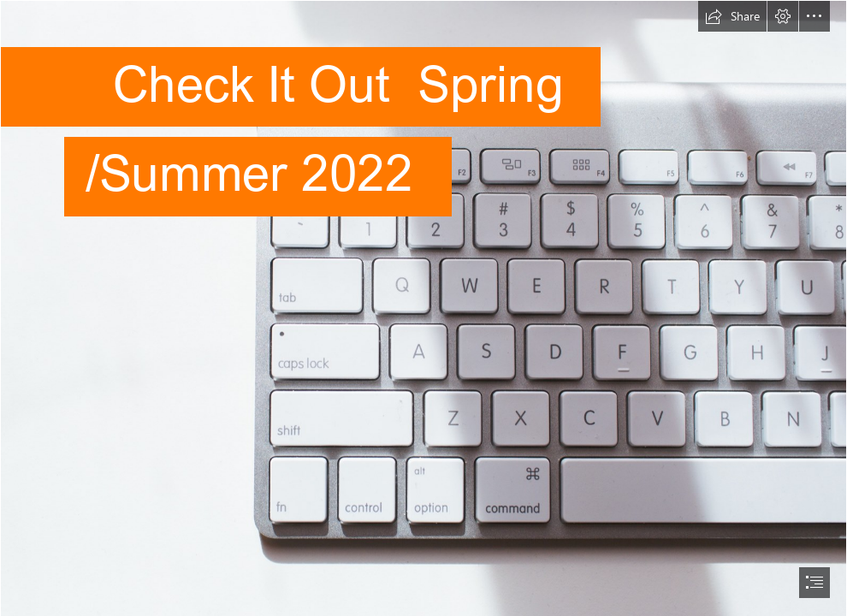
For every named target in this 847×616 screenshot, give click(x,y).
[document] (423, 308)
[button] (732, 16)
